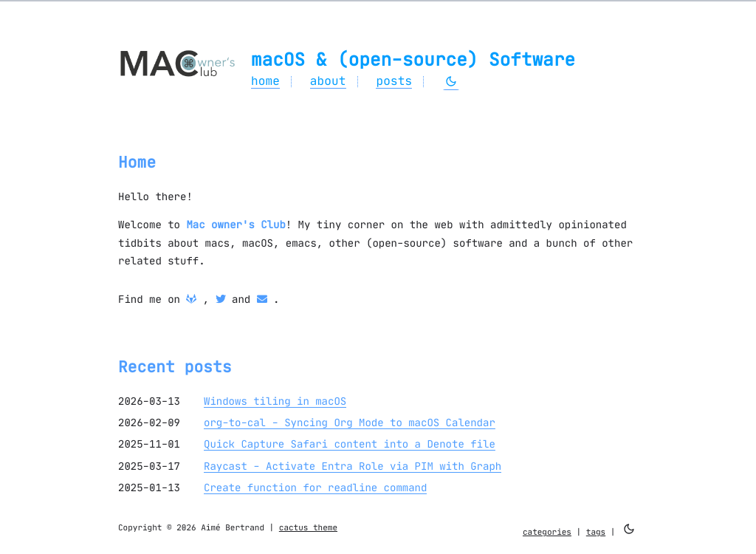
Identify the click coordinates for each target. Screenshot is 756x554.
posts (394, 81)
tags (596, 532)
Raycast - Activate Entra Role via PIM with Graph (353, 466)
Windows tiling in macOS (275, 401)
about (328, 81)
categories (547, 532)
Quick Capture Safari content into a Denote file (350, 444)
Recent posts (175, 367)
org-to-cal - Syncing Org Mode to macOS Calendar (350, 423)
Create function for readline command (315, 488)
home (265, 81)
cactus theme (308, 527)
